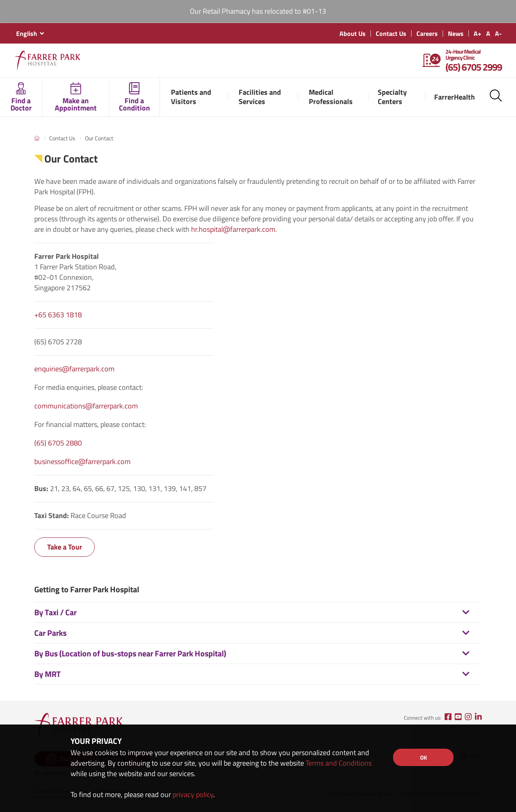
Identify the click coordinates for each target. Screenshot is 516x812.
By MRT (48, 674)
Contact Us (391, 33)
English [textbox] (27, 33)
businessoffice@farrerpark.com (82, 461)
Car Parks (50, 633)
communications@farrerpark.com (86, 406)
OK (423, 757)
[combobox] (30, 33)
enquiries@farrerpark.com (74, 369)
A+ (478, 33)
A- (498, 33)
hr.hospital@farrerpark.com (233, 229)
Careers (427, 33)
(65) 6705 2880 (58, 443)
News (456, 33)
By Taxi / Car (55, 612)
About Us (353, 33)
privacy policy (193, 794)
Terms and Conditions (339, 763)
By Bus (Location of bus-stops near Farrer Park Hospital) (130, 653)
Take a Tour (65, 547)
